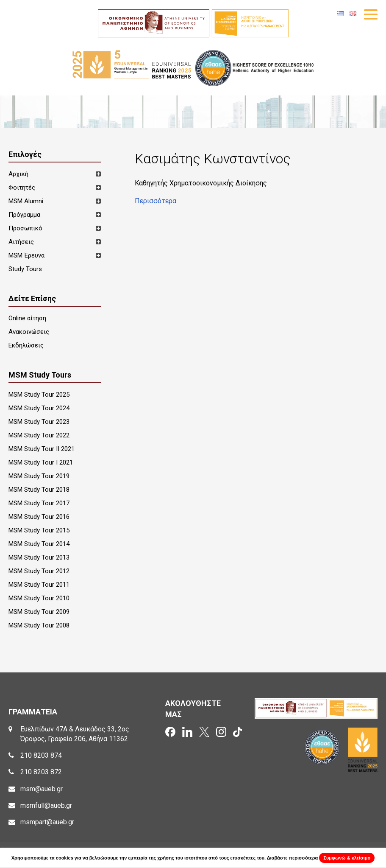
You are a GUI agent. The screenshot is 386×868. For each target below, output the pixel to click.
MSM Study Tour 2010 (39, 598)
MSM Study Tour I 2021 (41, 462)
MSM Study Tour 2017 (39, 503)
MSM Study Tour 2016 (39, 517)
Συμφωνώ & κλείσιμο (347, 858)
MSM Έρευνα (26, 255)
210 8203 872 (41, 772)
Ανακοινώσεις (29, 332)
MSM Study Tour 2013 (39, 557)
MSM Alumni (26, 201)
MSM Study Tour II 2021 (42, 449)
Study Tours (25, 269)
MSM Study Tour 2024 (39, 408)
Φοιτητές (22, 188)
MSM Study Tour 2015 (39, 530)
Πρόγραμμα (24, 215)
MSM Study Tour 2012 (39, 571)
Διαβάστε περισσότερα (293, 858)
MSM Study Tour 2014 (39, 544)
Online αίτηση (27, 318)
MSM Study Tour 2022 (39, 435)
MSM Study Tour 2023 (39, 422)
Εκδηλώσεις (26, 345)
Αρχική (18, 174)
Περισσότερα (156, 201)
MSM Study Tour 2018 (39, 490)
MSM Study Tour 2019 (39, 476)
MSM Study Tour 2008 (39, 625)
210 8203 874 (41, 755)
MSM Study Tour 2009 (39, 612)
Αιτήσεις (21, 242)
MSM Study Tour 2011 (39, 585)
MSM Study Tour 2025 (39, 395)
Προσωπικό (25, 228)
